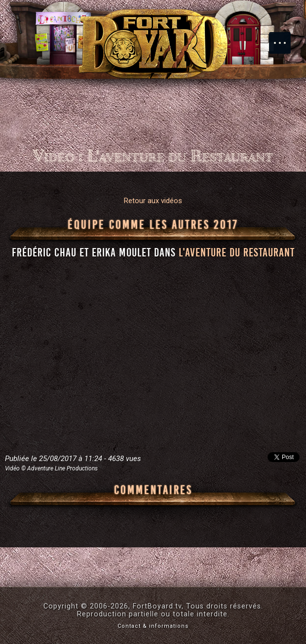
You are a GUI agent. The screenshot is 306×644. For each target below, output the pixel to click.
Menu (285, 38)
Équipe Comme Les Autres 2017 (153, 225)
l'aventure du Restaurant (237, 252)
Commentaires (153, 490)
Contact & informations (153, 626)
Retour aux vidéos (153, 201)
